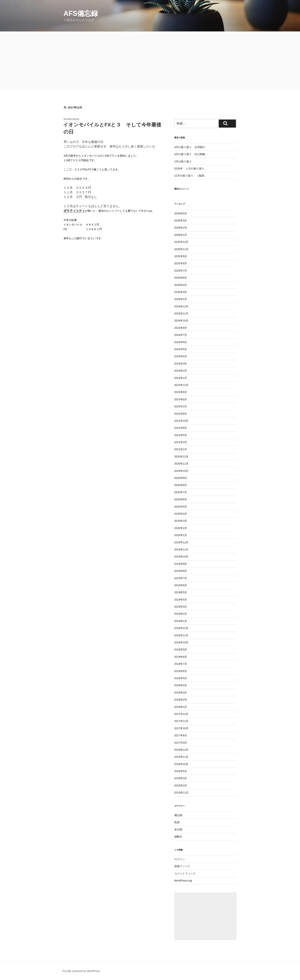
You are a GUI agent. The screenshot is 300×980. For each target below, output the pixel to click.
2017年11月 (181, 721)
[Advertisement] (150, 60)
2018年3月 (181, 693)
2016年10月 (181, 764)
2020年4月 (181, 514)
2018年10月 (181, 642)
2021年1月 (181, 449)
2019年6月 (181, 585)
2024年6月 (181, 342)
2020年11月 (181, 464)
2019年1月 (181, 621)
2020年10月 (181, 471)
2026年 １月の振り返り (189, 168)
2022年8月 (181, 414)
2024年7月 (181, 335)
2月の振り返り (183, 161)
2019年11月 (181, 549)
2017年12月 (181, 714)
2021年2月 (181, 442)
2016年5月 (181, 771)
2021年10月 (181, 421)
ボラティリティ (74, 211)
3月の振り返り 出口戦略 (190, 154)
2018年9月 (181, 650)
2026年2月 (181, 228)
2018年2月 (181, 700)
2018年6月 (181, 671)
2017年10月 (181, 728)
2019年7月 (181, 578)
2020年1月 (181, 535)
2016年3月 (181, 778)
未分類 (178, 829)
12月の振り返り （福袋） (191, 176)
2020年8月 (181, 485)
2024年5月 (181, 349)
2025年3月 (181, 292)
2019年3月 (181, 607)
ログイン (180, 859)
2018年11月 (181, 635)
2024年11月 (181, 313)
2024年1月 (181, 378)
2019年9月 (181, 564)
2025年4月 (181, 285)
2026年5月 (181, 213)
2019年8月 (181, 571)
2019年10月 (181, 557)
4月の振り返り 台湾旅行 (190, 147)
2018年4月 (181, 685)
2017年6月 (181, 735)
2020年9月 (181, 478)
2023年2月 (181, 406)
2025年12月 (181, 242)
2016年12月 (181, 750)
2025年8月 (181, 263)
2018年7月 (181, 664)
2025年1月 (181, 299)
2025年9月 (181, 256)
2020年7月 (181, 492)
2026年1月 (181, 235)
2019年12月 (181, 542)
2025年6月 (181, 278)
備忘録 (178, 815)
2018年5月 (181, 678)
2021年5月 (181, 435)
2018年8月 (181, 657)
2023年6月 (181, 399)
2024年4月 (181, 356)
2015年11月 (181, 793)
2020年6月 (181, 499)
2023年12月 (181, 385)
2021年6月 (181, 428)
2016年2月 (181, 785)
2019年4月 (181, 600)
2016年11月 (181, 757)
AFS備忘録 (81, 13)
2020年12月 (181, 457)
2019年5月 (181, 592)
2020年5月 (181, 507)
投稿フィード (182, 866)
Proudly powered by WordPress (81, 971)
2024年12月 (181, 306)
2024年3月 (181, 364)
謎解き (178, 837)
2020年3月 (181, 521)
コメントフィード (185, 873)
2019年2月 (181, 614)
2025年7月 (181, 271)
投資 (177, 822)
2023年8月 (181, 392)
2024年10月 (181, 321)
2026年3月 (181, 221)
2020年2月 (181, 528)
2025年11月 (181, 249)
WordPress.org (183, 881)
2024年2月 (181, 371)
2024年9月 (181, 328)
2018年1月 (181, 707)
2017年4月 (181, 743)
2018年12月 (181, 628)
